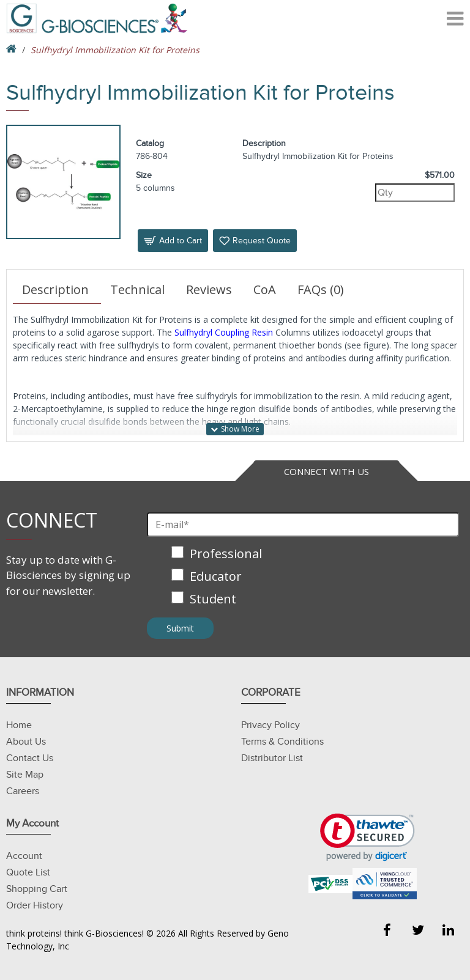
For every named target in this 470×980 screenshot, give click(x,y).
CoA (265, 289)
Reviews (209, 289)
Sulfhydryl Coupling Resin (224, 332)
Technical (137, 289)
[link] (367, 837)
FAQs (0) (321, 289)
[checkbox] (303, 577)
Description (55, 289)
